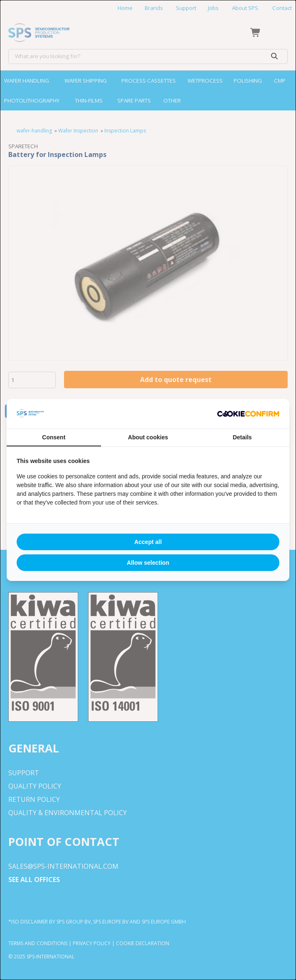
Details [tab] (242, 437)
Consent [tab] (54, 437)
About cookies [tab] (148, 437)
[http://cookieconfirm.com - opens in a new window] (248, 414)
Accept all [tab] (148, 542)
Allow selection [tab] (148, 563)
